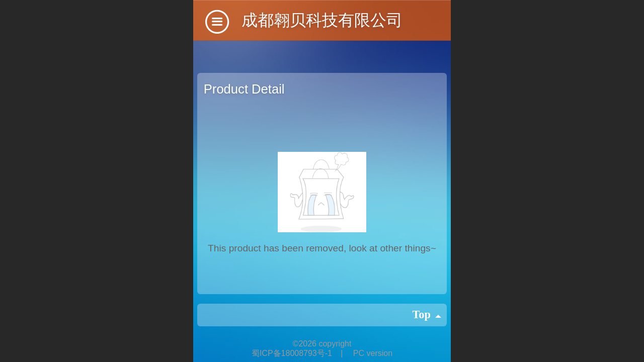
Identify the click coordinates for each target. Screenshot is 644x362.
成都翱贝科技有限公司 (322, 20)
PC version (373, 353)
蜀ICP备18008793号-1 (293, 353)
